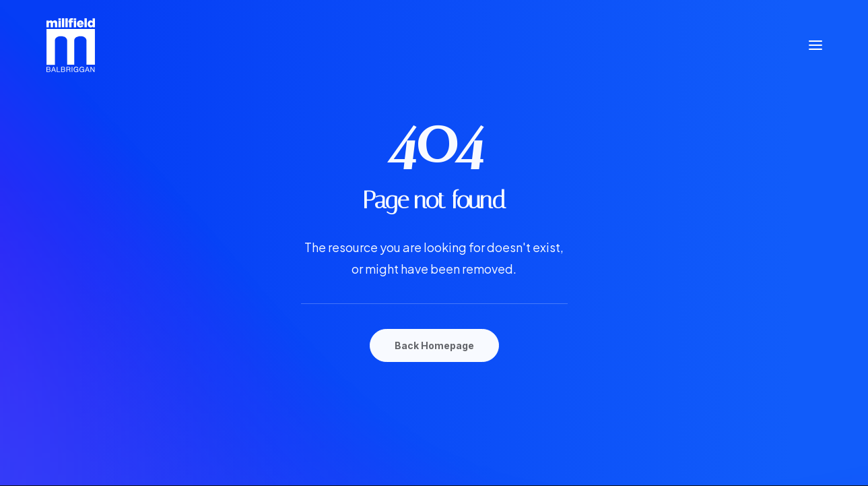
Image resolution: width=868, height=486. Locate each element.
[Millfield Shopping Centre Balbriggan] (71, 45)
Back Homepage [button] (434, 345)
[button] (815, 45)
